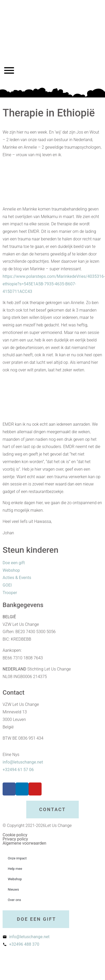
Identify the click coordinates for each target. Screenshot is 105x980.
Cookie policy (15, 835)
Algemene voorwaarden (24, 843)
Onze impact (17, 858)
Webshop (15, 879)
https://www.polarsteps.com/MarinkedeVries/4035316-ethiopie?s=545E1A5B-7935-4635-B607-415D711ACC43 (54, 284)
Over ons (14, 900)
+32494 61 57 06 (18, 770)
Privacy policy (15, 839)
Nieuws (13, 889)
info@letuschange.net (23, 762)
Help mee (15, 869)
